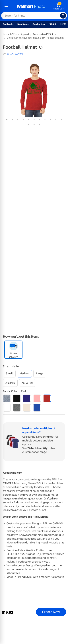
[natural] (27, 408)
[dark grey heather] (17, 408)
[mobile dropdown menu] (6, 7)
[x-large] (10, 383)
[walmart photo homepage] (31, 7)
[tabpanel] (34, 90)
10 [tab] (55, 119)
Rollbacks (8, 24)
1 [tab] (6, 119)
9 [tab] (50, 119)
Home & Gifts (10, 34)
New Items (23, 24)
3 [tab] (17, 119)
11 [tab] (61, 119)
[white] (7, 408)
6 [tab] (33, 119)
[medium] (24, 374)
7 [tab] (39, 119)
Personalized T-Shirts (44, 34)
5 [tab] (28, 119)
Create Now (51, 612)
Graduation (39, 24)
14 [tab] (39, 124)
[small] (9, 374)
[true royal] (37, 408)
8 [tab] (44, 119)
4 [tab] (22, 119)
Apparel (25, 34)
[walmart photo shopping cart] (59, 7)
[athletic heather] (7, 398)
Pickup (52, 24)
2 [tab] (12, 119)
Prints (63, 24)
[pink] (37, 398)
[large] (40, 374)
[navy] (27, 398)
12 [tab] (28, 124)
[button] (41, 48)
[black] (17, 398)
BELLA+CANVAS (15, 54)
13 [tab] (33, 124)
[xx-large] (27, 383)
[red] (47, 398)
